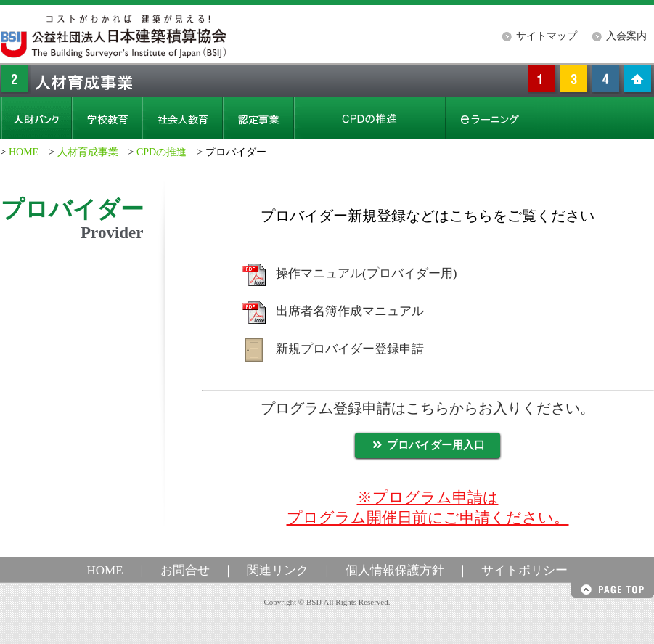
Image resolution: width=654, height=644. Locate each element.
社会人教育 (183, 118)
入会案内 (626, 36)
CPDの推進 (162, 152)
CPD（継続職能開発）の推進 (370, 118)
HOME (24, 152)
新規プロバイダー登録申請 (350, 349)
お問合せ (185, 570)
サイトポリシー (524, 570)
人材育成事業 (88, 152)
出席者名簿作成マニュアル (350, 311)
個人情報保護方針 (395, 570)
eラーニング (490, 118)
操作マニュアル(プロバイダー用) (366, 273)
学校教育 (107, 118)
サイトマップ (547, 36)
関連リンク (278, 570)
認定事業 (258, 118)
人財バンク (37, 118)
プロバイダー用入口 (428, 445)
